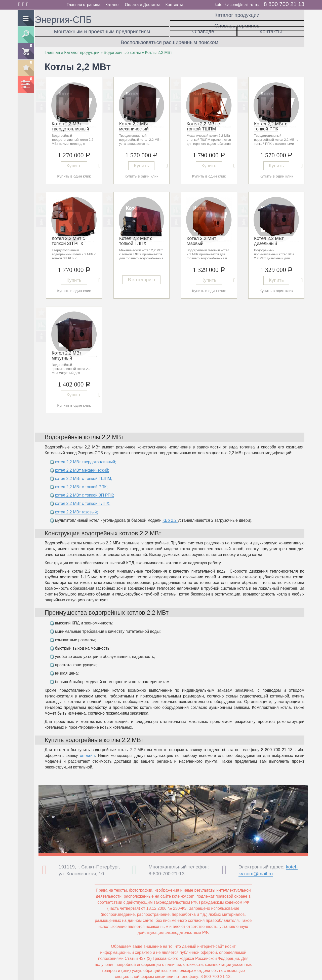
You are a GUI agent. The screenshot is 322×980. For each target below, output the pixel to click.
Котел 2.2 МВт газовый (202, 236)
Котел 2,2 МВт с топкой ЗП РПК (68, 236)
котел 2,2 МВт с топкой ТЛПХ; (83, 499)
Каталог (113, 5)
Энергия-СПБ (63, 20)
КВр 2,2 (170, 516)
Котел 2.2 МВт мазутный (67, 351)
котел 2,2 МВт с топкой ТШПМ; (84, 474)
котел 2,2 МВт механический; (82, 465)
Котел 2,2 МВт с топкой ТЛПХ (136, 236)
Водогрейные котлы (122, 48)
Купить (74, 161)
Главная (52, 48)
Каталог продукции (237, 14)
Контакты (174, 5)
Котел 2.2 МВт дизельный (269, 236)
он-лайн (87, 751)
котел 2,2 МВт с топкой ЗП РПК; (85, 490)
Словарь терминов (237, 22)
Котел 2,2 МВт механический (134, 122)
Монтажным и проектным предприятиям (102, 30)
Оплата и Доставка (143, 5)
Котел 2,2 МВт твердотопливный (70, 122)
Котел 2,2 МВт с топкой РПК (271, 122)
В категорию (142, 277)
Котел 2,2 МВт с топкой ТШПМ (203, 122)
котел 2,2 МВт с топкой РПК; (82, 482)
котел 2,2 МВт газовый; (77, 507)
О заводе (203, 30)
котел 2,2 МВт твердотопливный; (86, 457)
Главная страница (84, 5)
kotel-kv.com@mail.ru (234, 5)
